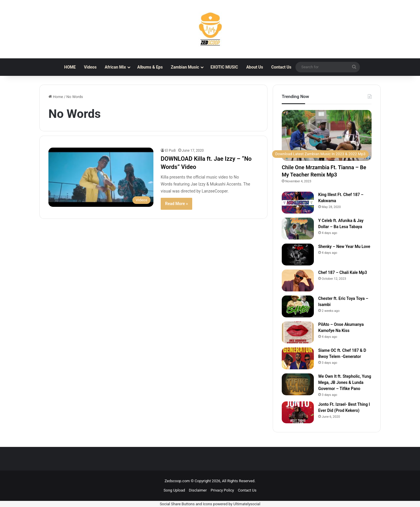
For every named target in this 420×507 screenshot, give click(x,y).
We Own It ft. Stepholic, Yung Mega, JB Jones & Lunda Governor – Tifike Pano (345, 382)
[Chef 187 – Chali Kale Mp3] (298, 280)
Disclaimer (198, 490)
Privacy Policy (222, 490)
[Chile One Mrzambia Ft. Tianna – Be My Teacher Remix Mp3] (327, 135)
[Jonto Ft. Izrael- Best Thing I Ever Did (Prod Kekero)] (298, 412)
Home (56, 97)
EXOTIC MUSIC (224, 67)
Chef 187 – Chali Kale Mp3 (343, 272)
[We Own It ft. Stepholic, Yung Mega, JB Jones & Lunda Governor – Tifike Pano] (298, 384)
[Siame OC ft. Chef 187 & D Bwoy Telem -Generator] (298, 358)
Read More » (176, 204)
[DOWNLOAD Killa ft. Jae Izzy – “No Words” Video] (101, 177)
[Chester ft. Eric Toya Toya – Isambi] (298, 306)
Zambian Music (185, 67)
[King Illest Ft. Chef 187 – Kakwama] (298, 203)
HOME (70, 67)
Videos (90, 67)
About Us (255, 67)
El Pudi (170, 151)
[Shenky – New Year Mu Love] (298, 255)
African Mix (115, 67)
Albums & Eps (150, 67)
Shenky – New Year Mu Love (344, 246)
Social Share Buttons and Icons (186, 504)
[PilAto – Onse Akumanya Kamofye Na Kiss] (298, 332)
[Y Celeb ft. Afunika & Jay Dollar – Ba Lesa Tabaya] (298, 229)
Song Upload (174, 490)
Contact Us (281, 67)
